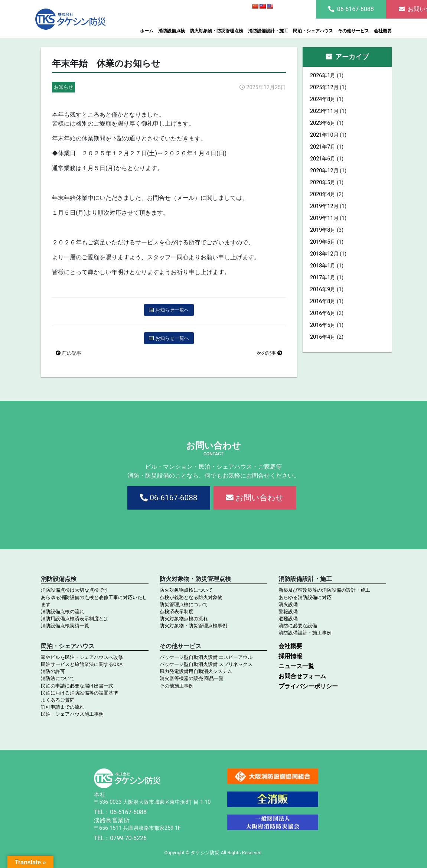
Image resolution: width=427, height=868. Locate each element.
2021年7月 (323, 147)
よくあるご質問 (58, 700)
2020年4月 (323, 194)
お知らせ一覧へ (169, 310)
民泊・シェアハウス (313, 31)
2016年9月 (323, 290)
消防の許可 (53, 671)
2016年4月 (323, 337)
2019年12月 (324, 206)
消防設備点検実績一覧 (65, 626)
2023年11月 (324, 111)
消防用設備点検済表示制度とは (75, 619)
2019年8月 (323, 230)
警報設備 (288, 612)
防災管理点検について (184, 604)
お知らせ (63, 87)
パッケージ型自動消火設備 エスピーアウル (206, 657)
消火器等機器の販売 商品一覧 (192, 678)
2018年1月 (323, 266)
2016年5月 (323, 325)
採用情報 (290, 656)
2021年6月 (323, 159)
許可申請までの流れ (63, 707)
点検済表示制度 (177, 612)
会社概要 (383, 31)
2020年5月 (323, 183)
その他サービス (353, 31)
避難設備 (288, 619)
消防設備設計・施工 (268, 31)
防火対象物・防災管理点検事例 (193, 626)
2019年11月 (324, 218)
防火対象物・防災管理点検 (216, 31)
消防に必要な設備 (298, 626)
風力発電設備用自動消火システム (196, 671)
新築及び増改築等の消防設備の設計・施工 (324, 590)
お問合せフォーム (302, 676)
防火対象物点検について (186, 590)
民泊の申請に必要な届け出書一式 (77, 686)
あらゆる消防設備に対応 (305, 597)
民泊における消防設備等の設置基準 (79, 693)
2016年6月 (323, 313)
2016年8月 (323, 301)
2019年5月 (323, 242)
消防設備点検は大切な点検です (75, 590)
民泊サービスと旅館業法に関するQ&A (82, 664)
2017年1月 (323, 278)
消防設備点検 (172, 31)
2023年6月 (323, 123)
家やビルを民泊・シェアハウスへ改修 (82, 657)
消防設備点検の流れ (63, 612)
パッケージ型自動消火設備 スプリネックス (206, 664)
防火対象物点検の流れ (184, 619)
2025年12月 (324, 87)
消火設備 (288, 604)
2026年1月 (323, 76)
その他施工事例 (177, 686)
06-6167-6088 (351, 9)
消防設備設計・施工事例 (305, 633)
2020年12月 (324, 171)
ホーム (147, 31)
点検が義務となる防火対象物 (191, 597)
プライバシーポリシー (308, 686)
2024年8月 (323, 99)
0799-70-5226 (128, 838)
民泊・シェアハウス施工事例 (72, 714)
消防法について (58, 678)
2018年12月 (324, 254)
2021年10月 (324, 135)
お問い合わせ (255, 498)
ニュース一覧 (296, 666)
